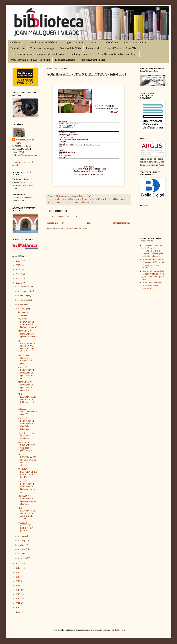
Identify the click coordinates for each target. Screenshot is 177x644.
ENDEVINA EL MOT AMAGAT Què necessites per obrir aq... (27, 500)
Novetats (94, 42)
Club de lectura (111, 42)
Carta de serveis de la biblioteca (44, 42)
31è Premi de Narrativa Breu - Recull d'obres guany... (26, 359)
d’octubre (23, 296)
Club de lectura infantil (136, 42)
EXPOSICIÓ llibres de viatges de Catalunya (27, 436)
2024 (18, 270)
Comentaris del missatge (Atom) (74, 228)
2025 (18, 265)
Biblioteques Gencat (72, 202)
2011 (18, 603)
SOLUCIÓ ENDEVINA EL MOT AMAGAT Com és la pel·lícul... (26, 424)
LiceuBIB (131, 48)
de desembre (24, 287)
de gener (22, 558)
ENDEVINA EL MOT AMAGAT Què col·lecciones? (27, 334)
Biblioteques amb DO (81, 54)
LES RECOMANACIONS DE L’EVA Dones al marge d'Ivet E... (27, 346)
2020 (18, 564)
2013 (18, 594)
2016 (18, 581)
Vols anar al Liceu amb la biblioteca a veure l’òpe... (27, 412)
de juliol (22, 309)
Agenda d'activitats (75, 42)
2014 (18, 590)
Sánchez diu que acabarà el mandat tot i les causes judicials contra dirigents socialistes (153, 275)
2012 (18, 599)
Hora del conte (18, 48)
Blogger (121, 630)
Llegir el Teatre (113, 48)
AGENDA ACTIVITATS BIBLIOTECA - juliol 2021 (26, 527)
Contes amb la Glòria (70, 48)
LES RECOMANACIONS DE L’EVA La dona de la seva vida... (27, 460)
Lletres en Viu (93, 48)
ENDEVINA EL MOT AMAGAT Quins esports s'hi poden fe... (27, 386)
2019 (18, 568)
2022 (18, 278)
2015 (18, 586)
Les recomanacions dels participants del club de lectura (38, 54)
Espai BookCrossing (65, 60)
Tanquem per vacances (24, 314)
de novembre (24, 291)
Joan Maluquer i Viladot (93, 60)
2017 (18, 577)
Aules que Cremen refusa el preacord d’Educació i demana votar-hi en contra (154, 264)
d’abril (22, 545)
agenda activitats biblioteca (65, 199)
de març (22, 549)
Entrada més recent (56, 223)
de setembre (24, 300)
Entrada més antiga (121, 223)
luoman (94, 630)
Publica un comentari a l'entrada (64, 217)
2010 (18, 608)
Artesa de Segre (82, 199)
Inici (88, 223)
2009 (18, 612)
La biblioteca (17, 42)
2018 (18, 572)
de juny (22, 536)
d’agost (22, 304)
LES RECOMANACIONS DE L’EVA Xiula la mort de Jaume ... (27, 513)
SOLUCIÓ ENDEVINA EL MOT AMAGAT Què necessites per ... (27, 487)
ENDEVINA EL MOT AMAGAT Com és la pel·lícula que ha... (27, 446)
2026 (18, 261)
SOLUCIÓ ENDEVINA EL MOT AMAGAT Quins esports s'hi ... (27, 373)
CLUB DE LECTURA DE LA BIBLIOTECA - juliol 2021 (27, 473)
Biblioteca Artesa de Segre (25, 141)
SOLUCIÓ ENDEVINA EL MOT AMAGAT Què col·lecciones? (27, 323)
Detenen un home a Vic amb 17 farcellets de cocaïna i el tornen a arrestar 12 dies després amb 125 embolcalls (153, 251)
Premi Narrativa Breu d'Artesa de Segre (117, 54)
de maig (22, 541)
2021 (18, 283)
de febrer (23, 554)
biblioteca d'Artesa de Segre (101, 199)
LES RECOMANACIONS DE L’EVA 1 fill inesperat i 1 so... (27, 399)
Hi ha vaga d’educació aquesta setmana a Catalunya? (152, 285)
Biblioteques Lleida (88, 202)
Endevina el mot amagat (42, 48)
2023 (18, 274)
